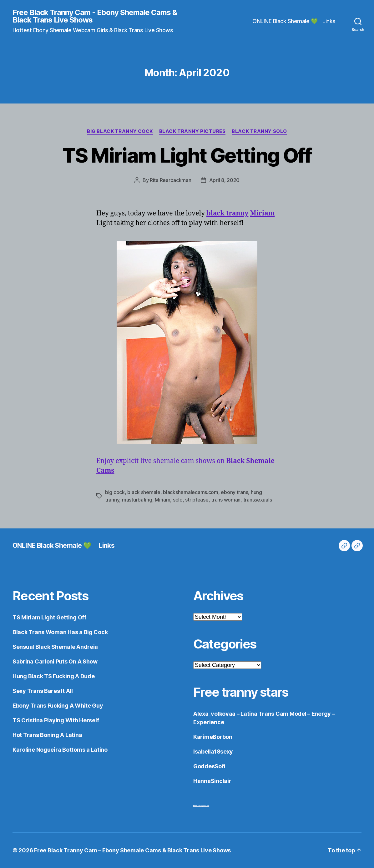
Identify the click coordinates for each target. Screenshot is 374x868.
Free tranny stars (241, 692)
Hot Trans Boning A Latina (47, 735)
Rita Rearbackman (171, 180)
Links (329, 21)
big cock (115, 492)
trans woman (226, 500)
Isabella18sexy (213, 752)
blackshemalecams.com (191, 492)
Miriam (162, 500)
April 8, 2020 (225, 180)
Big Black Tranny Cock (120, 131)
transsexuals (258, 500)
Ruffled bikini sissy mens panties (201, 806)
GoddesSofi (209, 766)
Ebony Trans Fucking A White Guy (58, 706)
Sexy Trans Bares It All (43, 691)
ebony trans (234, 492)
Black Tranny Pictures (192, 131)
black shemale (144, 492)
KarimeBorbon (213, 737)
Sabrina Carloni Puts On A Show (55, 661)
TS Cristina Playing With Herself (56, 720)
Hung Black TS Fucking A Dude (53, 676)
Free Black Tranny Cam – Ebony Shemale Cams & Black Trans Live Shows (132, 850)
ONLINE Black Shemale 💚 (285, 21)
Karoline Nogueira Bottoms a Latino (60, 750)
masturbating (137, 500)
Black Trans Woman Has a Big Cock (60, 632)
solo (178, 500)
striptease (197, 500)
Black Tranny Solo (259, 131)
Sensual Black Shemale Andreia (55, 647)
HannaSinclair (212, 781)
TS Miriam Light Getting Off (187, 155)
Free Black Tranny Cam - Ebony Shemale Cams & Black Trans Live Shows (95, 16)
